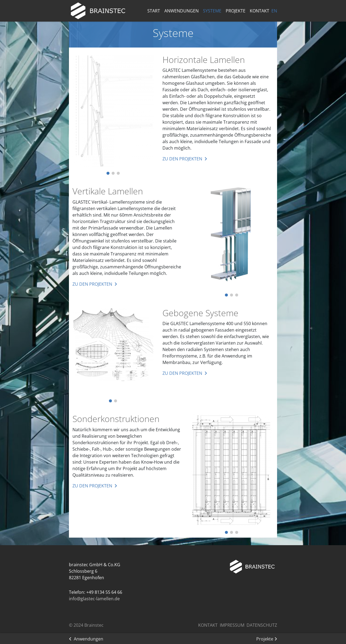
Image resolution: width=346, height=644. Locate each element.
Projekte (236, 11)
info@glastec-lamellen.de (94, 599)
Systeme (212, 11)
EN (274, 11)
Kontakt (259, 11)
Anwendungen (182, 11)
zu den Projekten (182, 159)
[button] (108, 173)
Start (154, 11)
